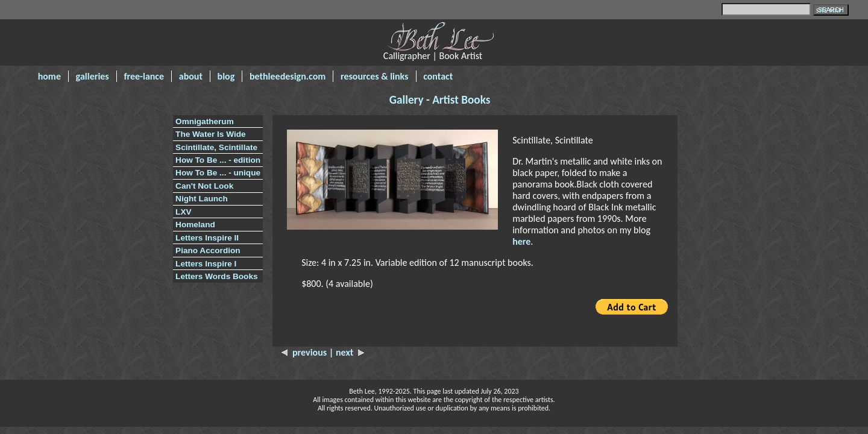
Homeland (195, 225)
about (191, 76)
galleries (93, 76)
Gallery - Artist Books (440, 100)
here (521, 241)
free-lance (144, 76)
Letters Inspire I (206, 264)
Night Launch (202, 199)
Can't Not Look (204, 186)
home (49, 76)
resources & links (375, 76)
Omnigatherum (205, 121)
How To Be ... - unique (218, 173)
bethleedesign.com (288, 76)
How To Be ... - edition (218, 160)
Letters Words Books (216, 276)
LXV (183, 212)
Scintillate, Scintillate (216, 147)
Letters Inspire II (207, 238)
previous (305, 352)
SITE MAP (829, 11)
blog (226, 76)
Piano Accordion (208, 250)
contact (438, 76)
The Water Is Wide (210, 134)
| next (347, 352)
